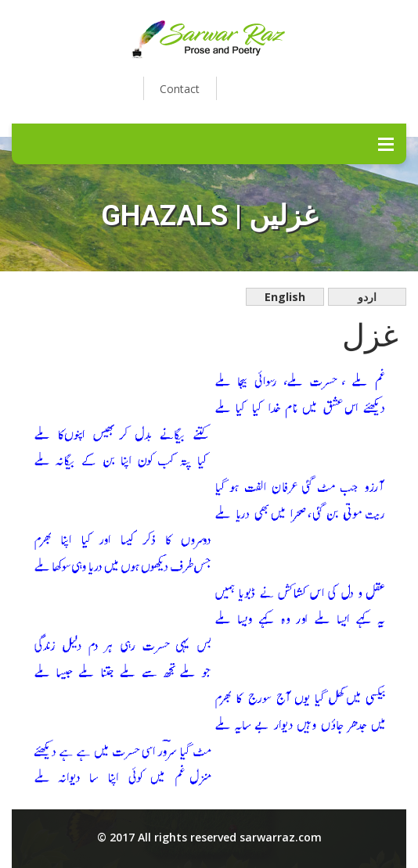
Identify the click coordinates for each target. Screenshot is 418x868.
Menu (386, 144)
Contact (180, 89)
